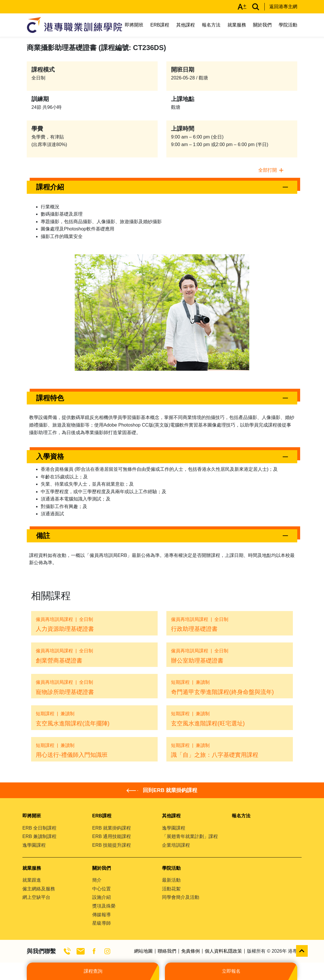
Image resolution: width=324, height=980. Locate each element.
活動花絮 (171, 889)
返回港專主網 (283, 7)
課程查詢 (93, 971)
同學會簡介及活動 (181, 897)
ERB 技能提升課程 (112, 845)
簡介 (97, 880)
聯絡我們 (167, 951)
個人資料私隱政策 (223, 951)
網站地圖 (143, 951)
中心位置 (102, 889)
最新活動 (171, 880)
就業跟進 (32, 880)
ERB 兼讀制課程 (39, 836)
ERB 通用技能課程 (112, 836)
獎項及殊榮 (104, 906)
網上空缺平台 (36, 897)
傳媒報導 (102, 915)
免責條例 (191, 951)
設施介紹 (102, 897)
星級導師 (102, 923)
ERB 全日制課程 (39, 828)
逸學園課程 (34, 845)
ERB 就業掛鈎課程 (112, 828)
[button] (162, 187)
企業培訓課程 (176, 845)
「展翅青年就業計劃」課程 (190, 836)
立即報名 (231, 971)
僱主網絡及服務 (39, 889)
